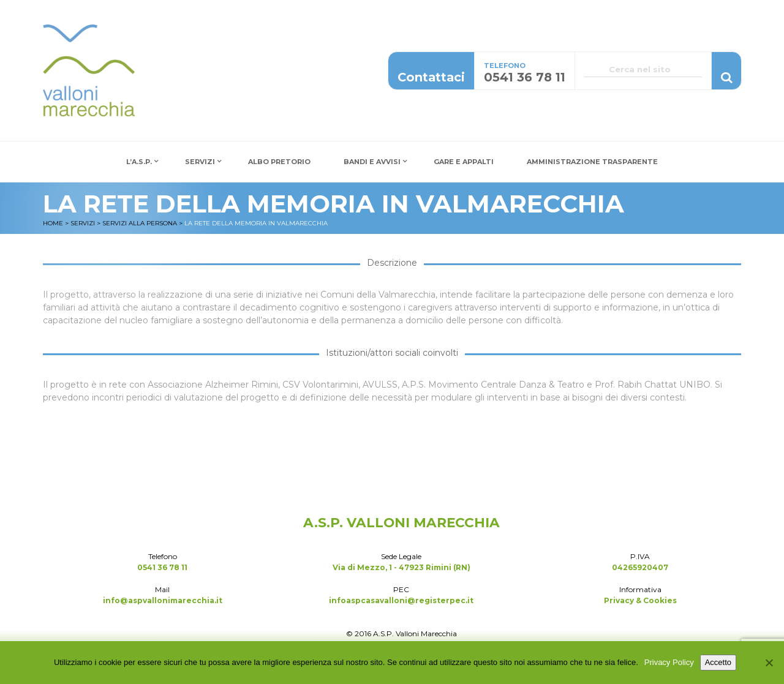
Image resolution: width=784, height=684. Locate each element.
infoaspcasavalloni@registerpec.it (401, 600)
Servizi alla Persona (140, 223)
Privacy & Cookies (640, 600)
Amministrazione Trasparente (592, 162)
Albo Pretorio (279, 162)
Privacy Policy (669, 662)
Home (53, 223)
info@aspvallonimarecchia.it (163, 600)
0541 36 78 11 (162, 567)
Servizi (200, 162)
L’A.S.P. (139, 162)
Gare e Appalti (464, 162)
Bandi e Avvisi (372, 162)
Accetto (718, 662)
